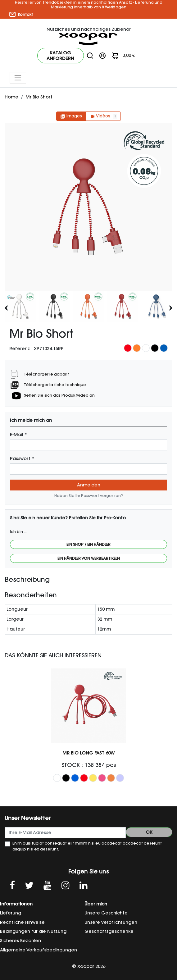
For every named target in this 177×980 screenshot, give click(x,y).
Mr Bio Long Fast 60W (88, 753)
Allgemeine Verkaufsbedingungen (39, 950)
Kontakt (21, 14)
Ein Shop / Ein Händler (88, 544)
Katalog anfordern (60, 56)
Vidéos (103, 116)
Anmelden (89, 485)
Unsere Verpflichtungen (111, 922)
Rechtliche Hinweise (22, 922)
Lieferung (11, 913)
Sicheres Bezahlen (20, 941)
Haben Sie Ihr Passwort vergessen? (89, 496)
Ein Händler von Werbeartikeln (89, 558)
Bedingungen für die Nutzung (33, 931)
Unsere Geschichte (106, 913)
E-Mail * (18, 435)
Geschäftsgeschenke (109, 931)
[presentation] (6, 307)
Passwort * (22, 458)
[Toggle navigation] (18, 78)
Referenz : (21, 349)
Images (71, 116)
